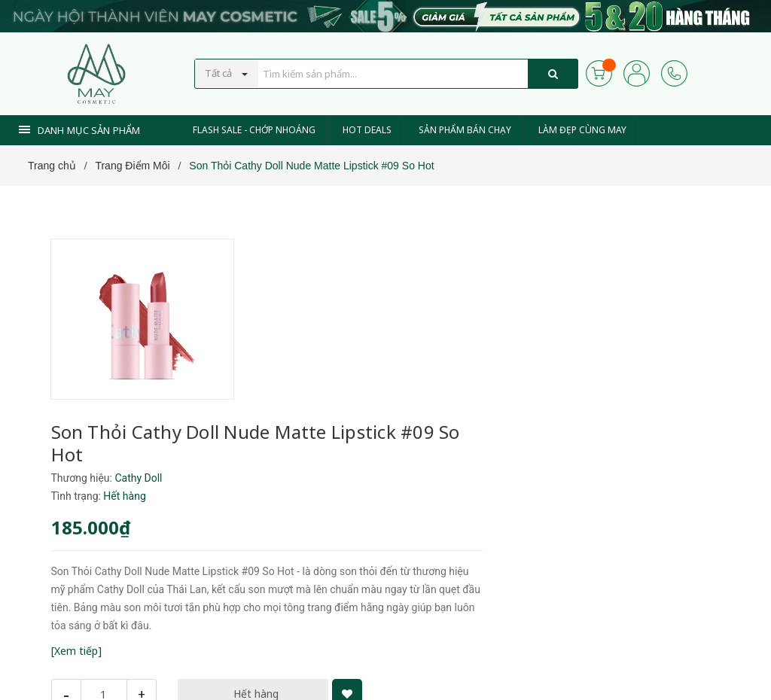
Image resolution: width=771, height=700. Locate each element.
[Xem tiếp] (267, 505)
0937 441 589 (325, 631)
